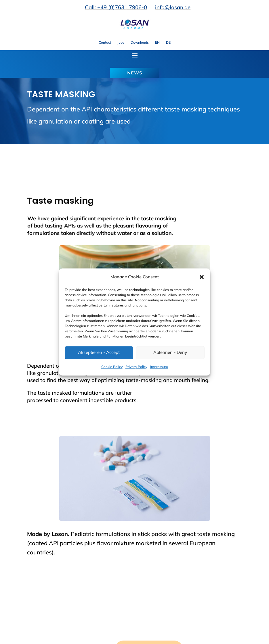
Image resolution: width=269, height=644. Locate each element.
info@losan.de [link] (173, 7)
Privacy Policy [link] (136, 367)
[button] (202, 277)
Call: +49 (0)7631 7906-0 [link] (116, 7)
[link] (135, 28)
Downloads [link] (140, 43)
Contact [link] (105, 43)
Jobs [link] (121, 43)
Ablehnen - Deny (170, 353)
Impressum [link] (159, 367)
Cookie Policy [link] (112, 367)
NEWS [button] (135, 73)
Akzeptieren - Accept (99, 353)
